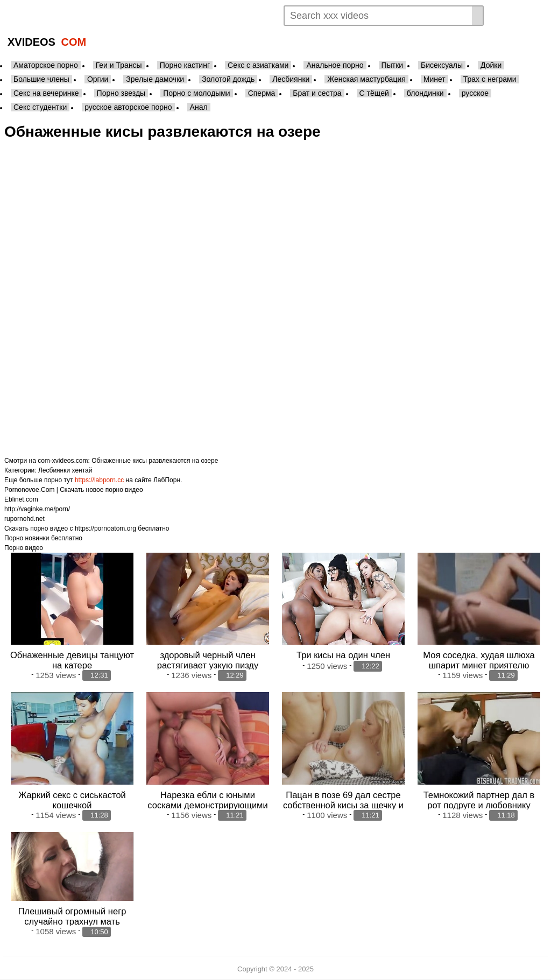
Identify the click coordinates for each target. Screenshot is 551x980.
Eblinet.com (21, 499)
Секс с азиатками (258, 65)
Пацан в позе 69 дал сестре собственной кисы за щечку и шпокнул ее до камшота (343, 805)
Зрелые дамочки (155, 79)
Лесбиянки (291, 79)
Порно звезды (121, 93)
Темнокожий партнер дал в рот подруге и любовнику (479, 799)
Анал (199, 107)
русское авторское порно (128, 107)
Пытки (392, 65)
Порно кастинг (185, 65)
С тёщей (374, 93)
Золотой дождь (228, 79)
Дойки (491, 65)
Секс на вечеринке (46, 93)
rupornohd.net (24, 519)
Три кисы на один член (343, 655)
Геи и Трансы (119, 65)
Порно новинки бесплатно (43, 538)
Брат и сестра (317, 93)
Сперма (262, 93)
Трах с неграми (490, 79)
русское (475, 93)
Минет (435, 79)
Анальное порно (335, 65)
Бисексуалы (442, 65)
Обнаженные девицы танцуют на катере (72, 660)
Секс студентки (40, 107)
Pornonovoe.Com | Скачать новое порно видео (74, 490)
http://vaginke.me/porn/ (37, 509)
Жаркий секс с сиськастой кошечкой (72, 799)
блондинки (425, 93)
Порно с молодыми (197, 93)
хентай (82, 470)
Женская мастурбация (366, 79)
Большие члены (41, 79)
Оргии (98, 79)
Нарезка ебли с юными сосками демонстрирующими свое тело (207, 805)
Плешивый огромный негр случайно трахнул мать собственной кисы (72, 921)
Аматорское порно (46, 65)
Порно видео (24, 548)
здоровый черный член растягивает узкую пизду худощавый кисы (208, 665)
